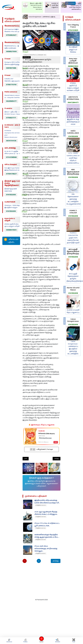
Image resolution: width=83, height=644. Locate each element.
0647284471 (73, 102)
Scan (74, 641)
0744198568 (11, 157)
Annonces (9, 641)
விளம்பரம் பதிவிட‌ (11, 241)
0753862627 (11, 35)
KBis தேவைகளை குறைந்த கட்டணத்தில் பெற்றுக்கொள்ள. (74, 199)
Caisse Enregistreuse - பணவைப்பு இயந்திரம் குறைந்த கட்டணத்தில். (73, 348)
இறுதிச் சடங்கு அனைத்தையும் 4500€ (73, 122)
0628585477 (11, 101)
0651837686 (11, 68)
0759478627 (11, 174)
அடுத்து (57, 459)
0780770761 (11, 85)
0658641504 (11, 230)
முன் (26, 459)
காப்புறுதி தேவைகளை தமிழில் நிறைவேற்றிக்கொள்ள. (37, 60)
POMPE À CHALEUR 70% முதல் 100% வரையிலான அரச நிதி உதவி (73, 238)
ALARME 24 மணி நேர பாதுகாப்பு (73, 311)
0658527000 (11, 52)
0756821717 (11, 118)
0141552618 (11, 195)
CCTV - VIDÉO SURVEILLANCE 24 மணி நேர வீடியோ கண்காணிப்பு (73, 158)
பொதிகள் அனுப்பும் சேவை (73, 50)
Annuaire (57, 641)
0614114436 (11, 141)
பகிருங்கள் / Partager (42, 449)
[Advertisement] (11, 281)
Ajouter (42, 641)
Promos (25, 641)
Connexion (70, 3)
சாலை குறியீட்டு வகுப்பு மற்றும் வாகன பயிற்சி (73, 87)
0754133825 (73, 30)
